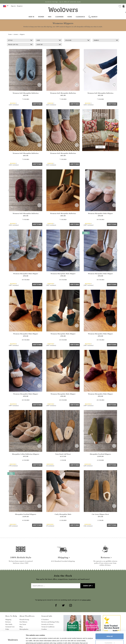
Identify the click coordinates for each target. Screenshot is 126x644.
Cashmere (59, 17)
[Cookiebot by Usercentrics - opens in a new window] (13, 640)
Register (20, 6)
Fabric (106, 40)
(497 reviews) (89, 224)
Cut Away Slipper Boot (100, 514)
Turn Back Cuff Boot (63, 454)
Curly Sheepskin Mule (63, 514)
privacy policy (86, 600)
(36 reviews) (88, 525)
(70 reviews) (13, 465)
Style (20, 40)
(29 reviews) (88, 465)
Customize (110, 632)
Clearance (80, 17)
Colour (77, 40)
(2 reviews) (50, 465)
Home (70, 17)
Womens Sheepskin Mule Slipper (100, 213)
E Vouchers (45, 620)
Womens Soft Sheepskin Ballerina (26, 93)
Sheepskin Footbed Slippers (100, 454)
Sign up (87, 586)
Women (41, 17)
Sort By (49, 44)
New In (31, 17)
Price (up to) (20, 44)
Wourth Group (24, 620)
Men (50, 17)
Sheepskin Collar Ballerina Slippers (26, 454)
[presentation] (63, 594)
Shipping (8, 620)
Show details (30, 640)
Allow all (110, 626)
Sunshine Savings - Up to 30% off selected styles (63, 2)
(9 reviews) (50, 525)
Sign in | (14, 6)
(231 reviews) (14, 104)
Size (49, 40)
